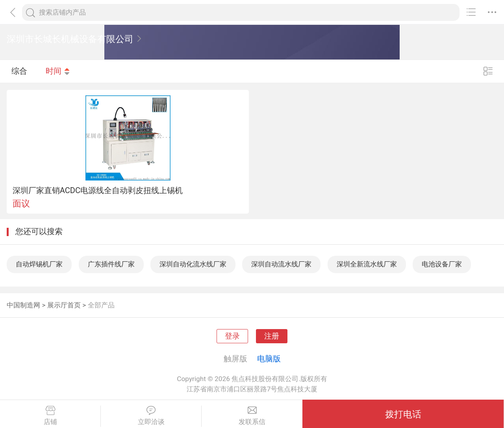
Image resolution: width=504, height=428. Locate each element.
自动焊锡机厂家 (39, 264)
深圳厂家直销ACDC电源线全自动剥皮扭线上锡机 (98, 190)
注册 (272, 336)
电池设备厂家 (442, 264)
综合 (19, 71)
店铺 (50, 416)
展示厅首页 (64, 305)
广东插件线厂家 (111, 264)
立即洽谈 (151, 416)
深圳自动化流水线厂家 (193, 264)
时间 (58, 71)
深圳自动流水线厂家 (281, 264)
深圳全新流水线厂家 (367, 264)
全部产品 (101, 305)
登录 (232, 336)
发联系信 (252, 416)
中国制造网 (23, 305)
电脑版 (269, 359)
